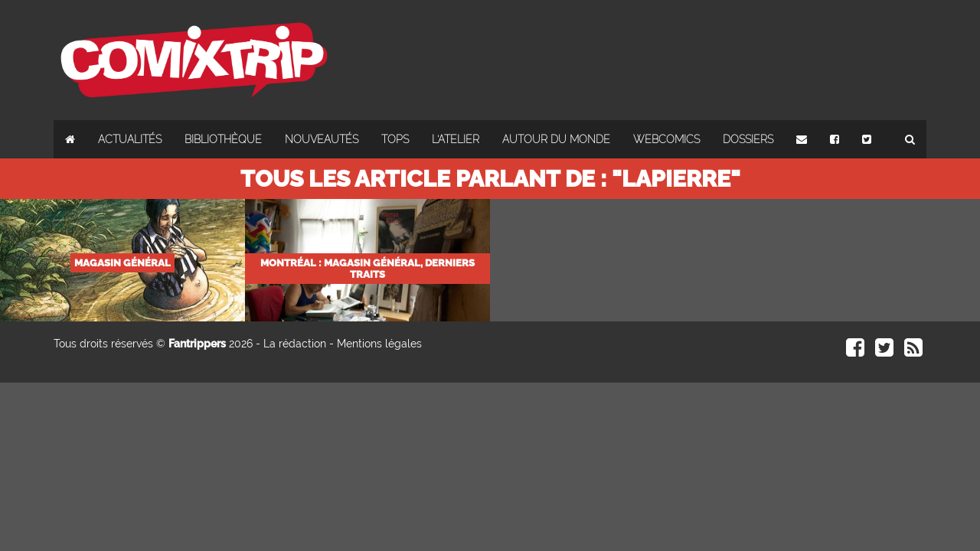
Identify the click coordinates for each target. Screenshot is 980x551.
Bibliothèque (223, 139)
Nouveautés (322, 139)
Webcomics (666, 139)
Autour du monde (556, 139)
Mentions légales (379, 344)
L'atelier (456, 139)
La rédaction (295, 344)
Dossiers (748, 139)
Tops (395, 139)
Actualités (130, 139)
